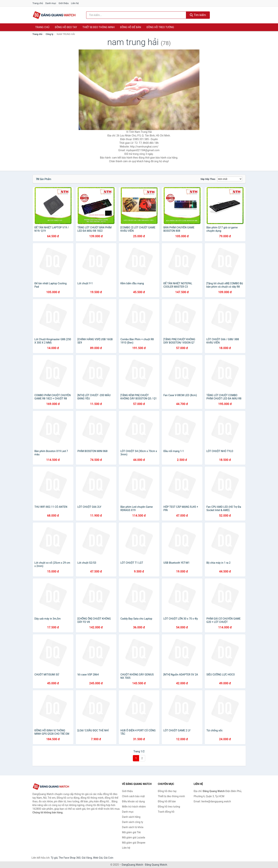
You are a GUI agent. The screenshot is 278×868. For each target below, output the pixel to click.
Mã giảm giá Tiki (131, 832)
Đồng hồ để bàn (131, 27)
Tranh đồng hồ (166, 812)
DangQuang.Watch (132, 865)
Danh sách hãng (131, 817)
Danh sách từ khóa (133, 827)
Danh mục (51, 3)
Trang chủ (38, 3)
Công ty (50, 34)
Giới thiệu (64, 3)
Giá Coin (108, 858)
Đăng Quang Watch (156, 865)
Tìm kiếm (198, 15)
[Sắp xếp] (230, 179)
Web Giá (98, 858)
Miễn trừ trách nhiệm (134, 807)
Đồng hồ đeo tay (66, 27)
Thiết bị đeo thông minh (99, 27)
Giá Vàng (87, 858)
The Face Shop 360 (70, 858)
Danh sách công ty (133, 822)
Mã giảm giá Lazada (134, 837)
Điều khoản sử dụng (133, 801)
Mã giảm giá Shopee (134, 843)
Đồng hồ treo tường (160, 27)
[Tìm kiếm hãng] (136, 15)
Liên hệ (75, 3)
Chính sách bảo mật (133, 796)
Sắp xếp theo (208, 179)
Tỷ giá (54, 858)
